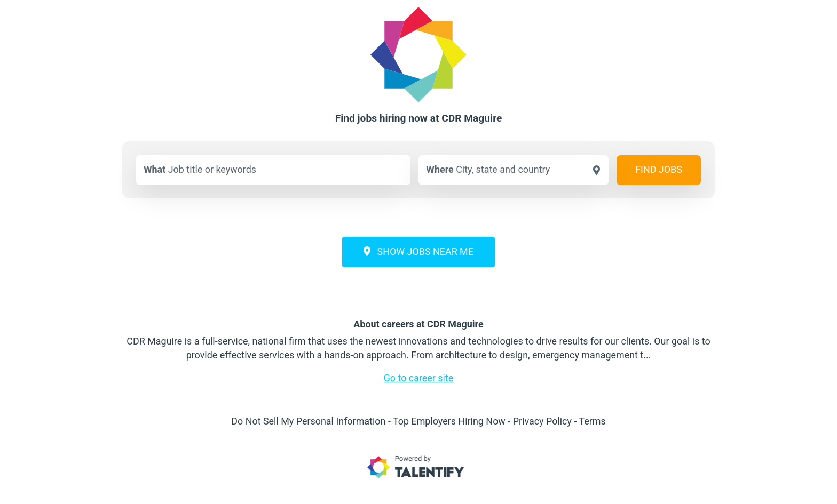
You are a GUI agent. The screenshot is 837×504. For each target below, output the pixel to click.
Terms (592, 421)
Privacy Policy (542, 421)
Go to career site (419, 378)
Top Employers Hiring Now (449, 421)
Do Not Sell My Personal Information (308, 421)
